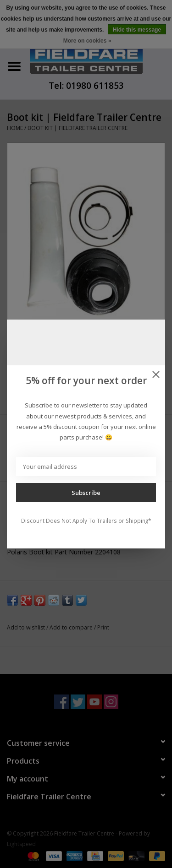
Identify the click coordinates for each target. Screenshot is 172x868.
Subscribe (86, 493)
